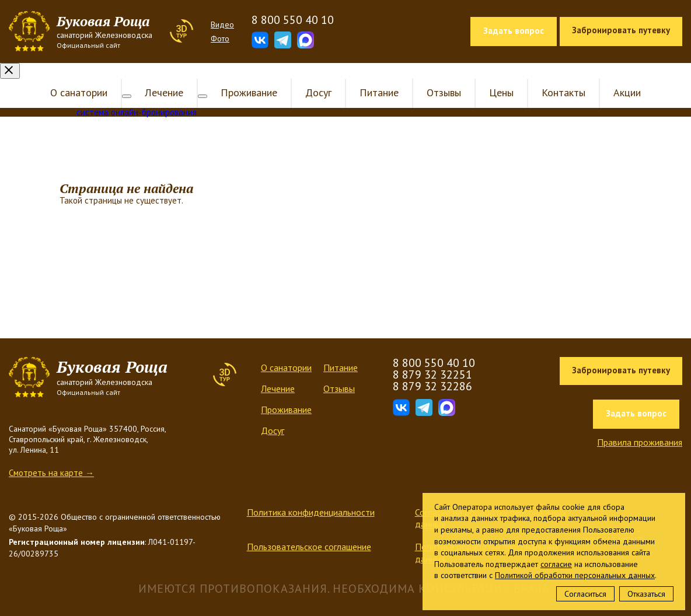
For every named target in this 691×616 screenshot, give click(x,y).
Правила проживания (640, 426)
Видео (222, 24)
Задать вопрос (514, 31)
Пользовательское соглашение (309, 531)
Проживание (240, 77)
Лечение (164, 77)
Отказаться (646, 594)
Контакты (554, 77)
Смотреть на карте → (51, 457)
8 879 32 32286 (432, 370)
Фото (220, 38)
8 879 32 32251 (432, 359)
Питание (370, 77)
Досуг (309, 77)
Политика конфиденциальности (311, 496)
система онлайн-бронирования (137, 97)
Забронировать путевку (621, 30)
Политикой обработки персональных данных (575, 575)
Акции (618, 77)
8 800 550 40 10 (293, 20)
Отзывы (435, 77)
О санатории (88, 77)
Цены (492, 77)
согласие (556, 564)
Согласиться (585, 594)
